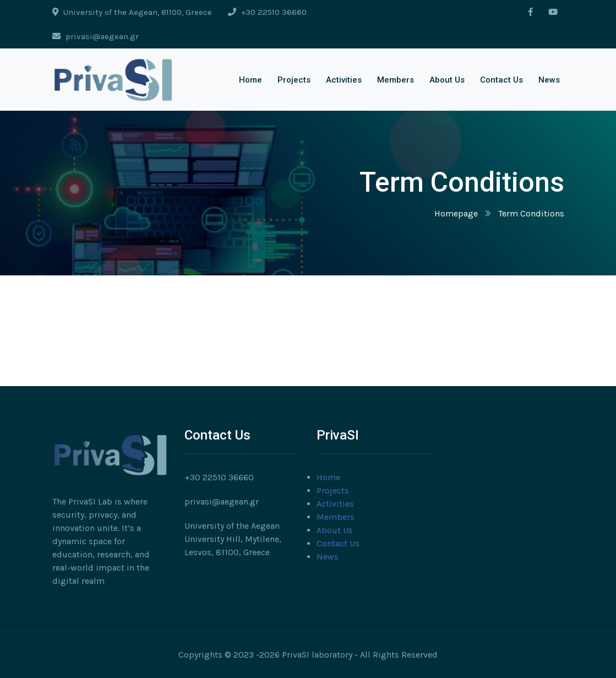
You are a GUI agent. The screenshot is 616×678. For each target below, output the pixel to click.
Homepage (456, 213)
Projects (294, 80)
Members (396, 80)
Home (250, 80)
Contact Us (501, 80)
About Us (447, 80)
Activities (344, 80)
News (549, 80)
